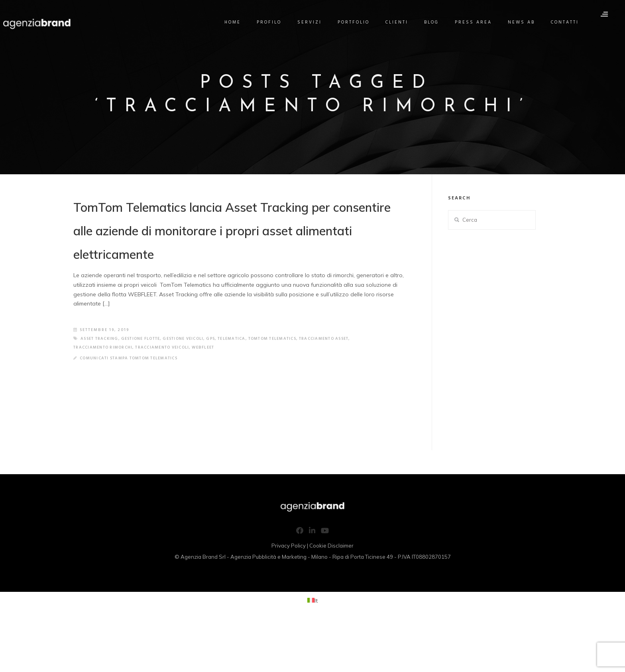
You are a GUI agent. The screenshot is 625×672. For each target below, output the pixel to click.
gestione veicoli (194, 390)
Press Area (479, 22)
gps (224, 390)
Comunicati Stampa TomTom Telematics (134, 410)
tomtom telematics (292, 390)
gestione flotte (147, 390)
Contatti (570, 22)
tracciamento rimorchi (106, 399)
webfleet (216, 399)
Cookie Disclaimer (331, 597)
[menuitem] (312, 652)
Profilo (274, 22)
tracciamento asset (349, 390)
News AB (527, 22)
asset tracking (101, 390)
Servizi (315, 22)
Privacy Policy (289, 597)
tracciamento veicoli (171, 399)
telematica (247, 390)
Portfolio (359, 22)
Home (238, 22)
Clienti (402, 22)
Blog (437, 22)
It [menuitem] (316, 652)
